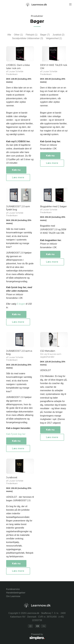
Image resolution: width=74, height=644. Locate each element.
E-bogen (21, 304)
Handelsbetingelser (16, 593)
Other (18, 35)
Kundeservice (13, 589)
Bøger (45, 35)
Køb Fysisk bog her (16, 434)
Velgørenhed (54, 38)
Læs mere (18, 177)
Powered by (25, 637)
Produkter (37, 16)
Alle (9, 35)
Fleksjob (32, 35)
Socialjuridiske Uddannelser (27, 38)
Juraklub (58, 35)
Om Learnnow (13, 596)
